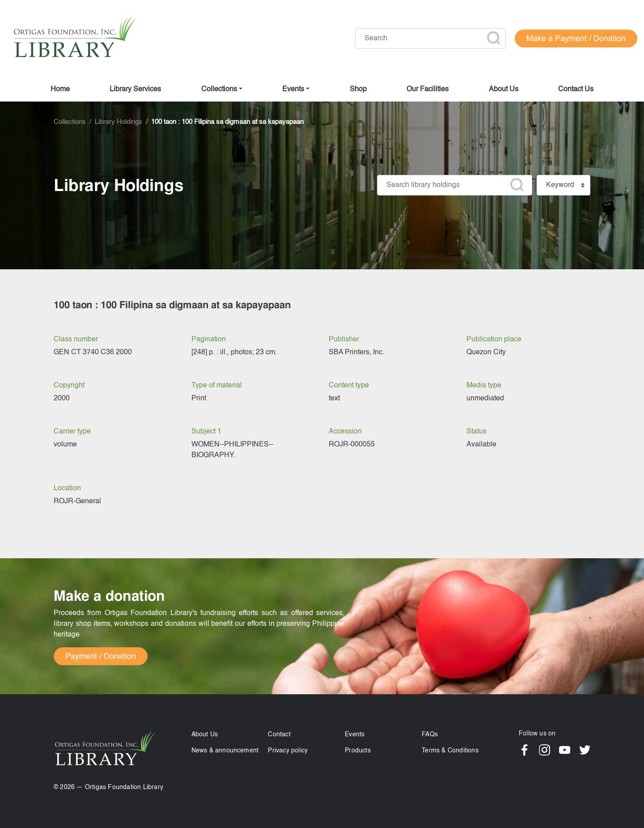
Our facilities (428, 89)
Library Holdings (119, 122)
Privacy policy (288, 751)
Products (358, 751)
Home (60, 89)
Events (355, 735)
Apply (493, 38)
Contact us (576, 89)
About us (504, 89)
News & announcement (225, 751)
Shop (358, 89)
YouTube (565, 750)
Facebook (524, 750)
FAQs (430, 735)
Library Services (135, 89)
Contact (279, 735)
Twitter (585, 750)
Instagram (544, 750)
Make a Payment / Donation (576, 39)
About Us (205, 735)
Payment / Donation (101, 657)
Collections (219, 89)
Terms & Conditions (450, 751)
